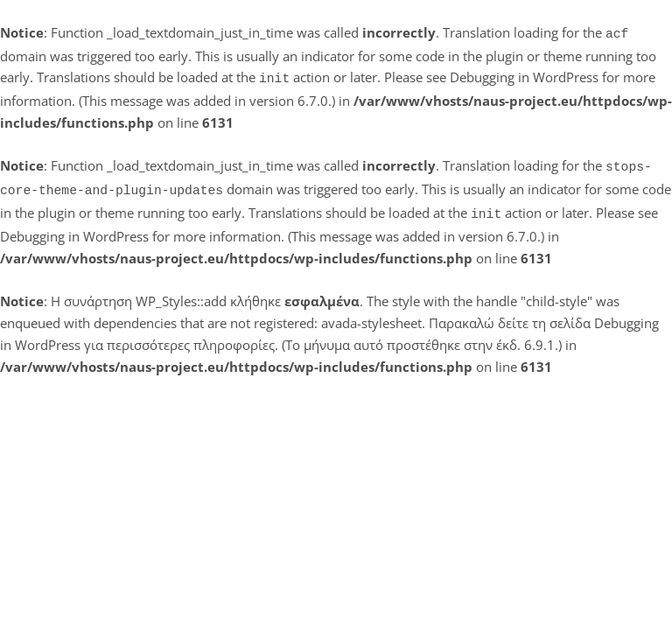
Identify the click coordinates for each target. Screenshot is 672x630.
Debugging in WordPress (524, 75)
